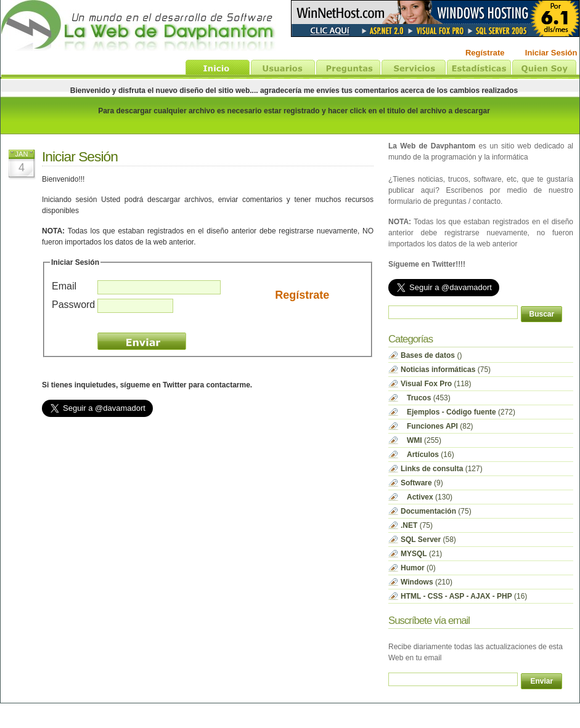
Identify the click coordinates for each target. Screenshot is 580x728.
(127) (442, 469)
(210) (427, 582)
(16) (427, 455)
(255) (421, 440)
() (431, 355)
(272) (458, 412)
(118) (436, 384)
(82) (437, 426)
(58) (428, 540)
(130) (427, 497)
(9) (422, 483)
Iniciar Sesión (80, 156)
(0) (418, 568)
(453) (426, 398)
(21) (421, 554)
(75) (446, 370)
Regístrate (302, 295)
